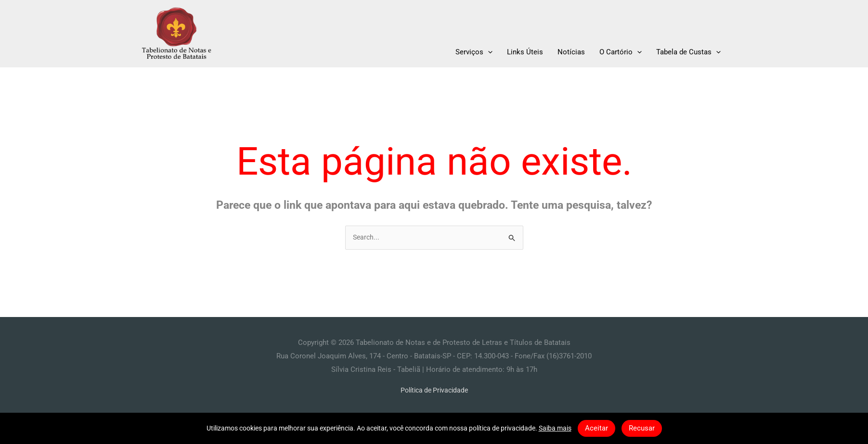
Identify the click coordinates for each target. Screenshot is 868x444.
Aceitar (596, 428)
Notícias (571, 52)
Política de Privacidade (434, 391)
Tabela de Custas (688, 52)
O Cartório (621, 52)
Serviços (474, 52)
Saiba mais (555, 428)
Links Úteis (525, 52)
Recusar (642, 428)
